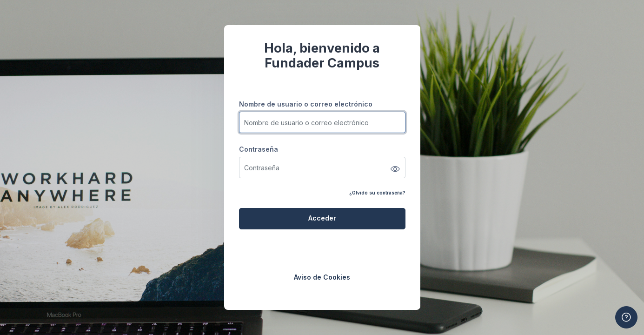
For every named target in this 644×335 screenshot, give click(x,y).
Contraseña (259, 149)
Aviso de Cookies (322, 277)
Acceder (322, 218)
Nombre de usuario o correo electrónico (306, 104)
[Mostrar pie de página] (626, 317)
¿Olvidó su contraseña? (377, 193)
